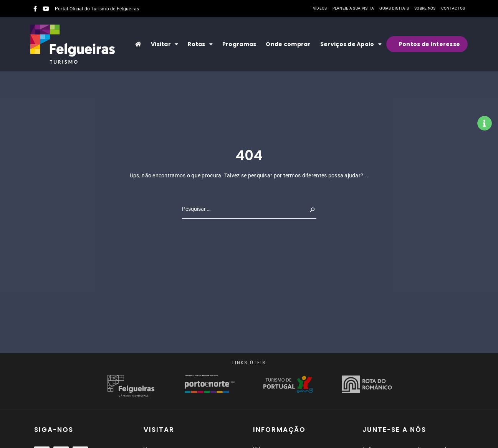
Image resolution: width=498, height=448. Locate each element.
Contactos (453, 8)
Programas (239, 44)
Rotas (200, 44)
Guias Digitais (394, 8)
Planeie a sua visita (353, 8)
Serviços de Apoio (351, 44)
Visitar (165, 44)
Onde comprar (288, 44)
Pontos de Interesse (429, 44)
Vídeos (320, 8)
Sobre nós (425, 8)
